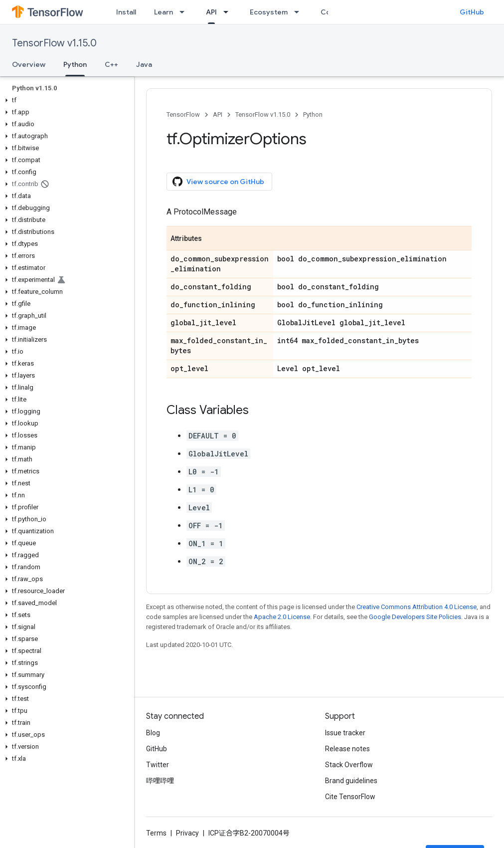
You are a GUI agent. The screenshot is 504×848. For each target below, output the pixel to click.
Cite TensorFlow (350, 797)
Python (313, 114)
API (218, 114)
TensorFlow (183, 114)
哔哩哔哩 (160, 781)
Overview (29, 64)
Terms (156, 833)
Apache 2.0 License (282, 617)
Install (126, 12)
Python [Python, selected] (75, 64)
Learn (164, 12)
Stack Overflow (349, 765)
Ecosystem (269, 12)
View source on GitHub (218, 182)
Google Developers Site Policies (415, 617)
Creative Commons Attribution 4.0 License (417, 607)
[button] (65, 100)
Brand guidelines (351, 781)
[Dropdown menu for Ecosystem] (300, 12)
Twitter (158, 765)
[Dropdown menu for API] (229, 12)
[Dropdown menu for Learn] (185, 12)
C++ (111, 64)
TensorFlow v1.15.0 (54, 43)
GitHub (472, 12)
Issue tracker (345, 733)
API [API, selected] (211, 12)
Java (144, 64)
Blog (153, 733)
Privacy (187, 833)
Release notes (347, 749)
